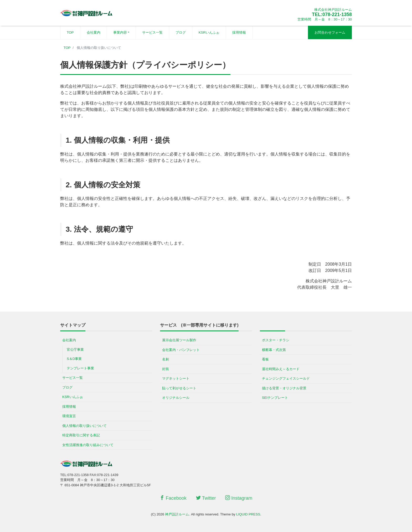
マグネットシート (176, 378)
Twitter (206, 498)
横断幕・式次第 (274, 350)
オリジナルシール (176, 398)
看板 (265, 359)
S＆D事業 (74, 359)
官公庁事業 (75, 350)
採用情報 (239, 32)
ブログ (181, 32)
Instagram (239, 498)
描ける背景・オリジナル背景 (284, 388)
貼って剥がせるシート (179, 388)
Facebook (173, 498)
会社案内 (94, 32)
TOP (70, 32)
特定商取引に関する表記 (81, 435)
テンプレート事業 (80, 368)
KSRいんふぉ (209, 32)
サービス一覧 (152, 32)
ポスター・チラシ (276, 340)
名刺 (166, 359)
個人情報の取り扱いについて (84, 426)
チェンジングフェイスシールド (286, 378)
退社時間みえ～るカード (281, 369)
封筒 (166, 369)
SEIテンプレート (275, 398)
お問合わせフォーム (330, 32)
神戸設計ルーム (177, 514)
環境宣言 (69, 416)
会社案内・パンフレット (181, 350)
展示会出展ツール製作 (179, 340)
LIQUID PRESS (248, 514)
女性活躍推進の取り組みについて (88, 445)
